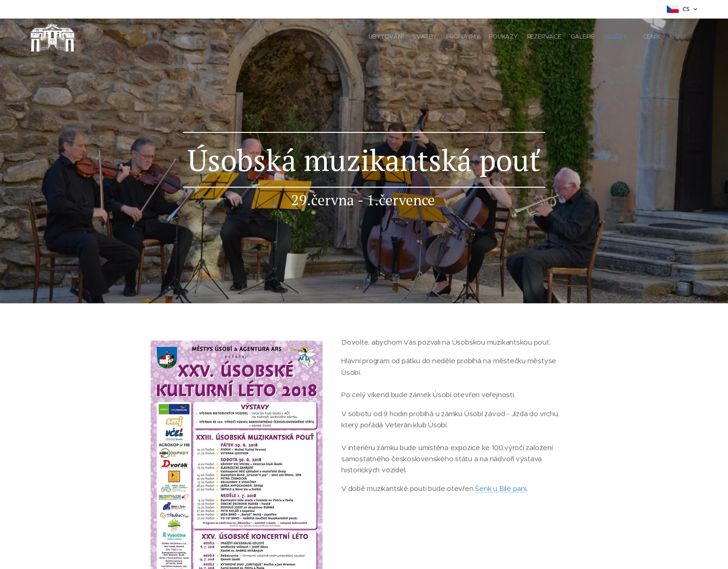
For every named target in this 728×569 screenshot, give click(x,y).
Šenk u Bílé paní (500, 488)
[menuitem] (618, 38)
